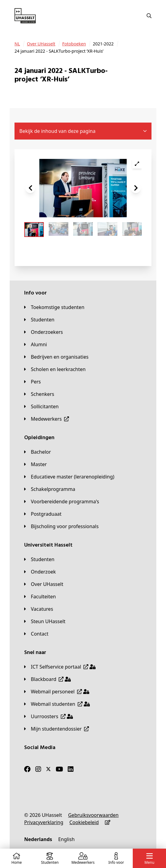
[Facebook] (27, 769)
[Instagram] (38, 769)
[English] (66, 839)
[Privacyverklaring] (44, 822)
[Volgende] (136, 188)
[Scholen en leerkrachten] (55, 369)
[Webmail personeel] (57, 692)
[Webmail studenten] (57, 704)
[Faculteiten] (40, 597)
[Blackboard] (47, 679)
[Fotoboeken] (74, 44)
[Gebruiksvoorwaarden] (93, 815)
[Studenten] (39, 320)
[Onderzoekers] (44, 332)
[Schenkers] (39, 394)
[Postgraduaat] (43, 514)
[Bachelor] (37, 452)
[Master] (36, 464)
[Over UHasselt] (41, 44)
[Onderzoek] (40, 572)
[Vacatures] (39, 609)
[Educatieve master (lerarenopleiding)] (69, 477)
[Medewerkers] (47, 419)
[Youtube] (59, 769)
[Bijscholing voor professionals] (61, 526)
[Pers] (33, 382)
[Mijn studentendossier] (57, 729)
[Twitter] (48, 769)
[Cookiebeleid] (84, 822)
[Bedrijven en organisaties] (56, 357)
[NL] (17, 44)
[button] (30, 188)
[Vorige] (30, 188)
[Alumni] (36, 344)
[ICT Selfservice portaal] (60, 667)
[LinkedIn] (71, 769)
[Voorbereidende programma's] (62, 501)
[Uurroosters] (49, 716)
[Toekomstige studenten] (54, 307)
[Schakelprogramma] (50, 489)
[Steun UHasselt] (45, 621)
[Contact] (36, 634)
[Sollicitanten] (41, 406)
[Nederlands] (38, 839)
